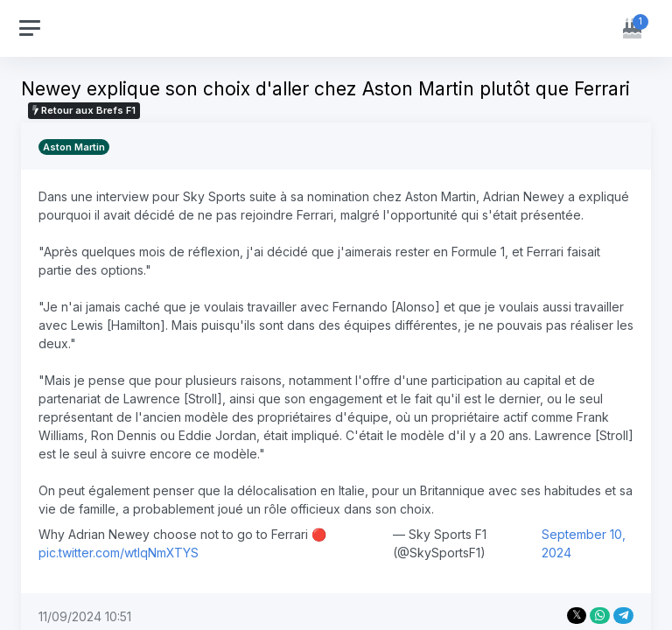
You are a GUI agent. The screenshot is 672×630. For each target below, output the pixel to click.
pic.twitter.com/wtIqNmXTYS (119, 553)
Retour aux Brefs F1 (84, 110)
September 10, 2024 (584, 543)
